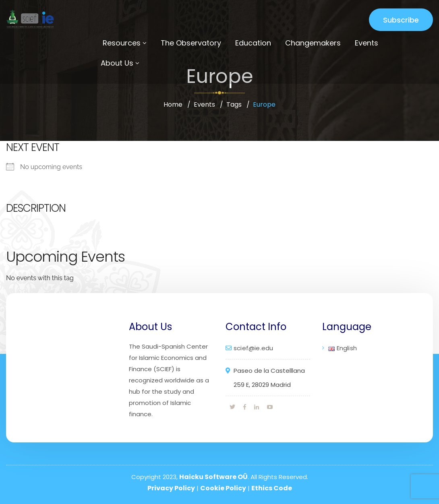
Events (367, 43)
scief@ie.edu (253, 348)
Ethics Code (272, 488)
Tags (234, 104)
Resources (122, 43)
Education (253, 43)
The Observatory (191, 43)
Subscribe (401, 20)
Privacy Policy (171, 488)
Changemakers (313, 43)
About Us (117, 63)
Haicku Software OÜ (213, 477)
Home (173, 104)
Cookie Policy (223, 488)
